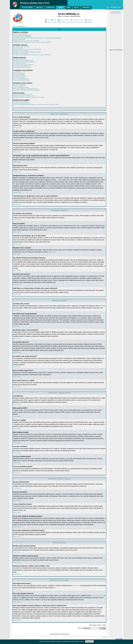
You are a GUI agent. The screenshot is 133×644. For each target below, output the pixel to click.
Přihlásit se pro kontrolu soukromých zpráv (71, 22)
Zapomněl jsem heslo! (19, 39)
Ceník (119, 12)
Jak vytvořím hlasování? (20, 63)
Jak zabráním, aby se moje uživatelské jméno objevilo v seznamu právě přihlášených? (37, 38)
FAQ (47, 20)
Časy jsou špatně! (18, 48)
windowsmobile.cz (116, 2)
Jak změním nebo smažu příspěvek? (23, 61)
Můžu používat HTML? (19, 73)
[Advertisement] (116, 120)
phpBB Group (52, 252)
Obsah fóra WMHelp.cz (20, 26)
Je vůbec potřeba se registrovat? (22, 35)
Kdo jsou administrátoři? (20, 85)
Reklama (113, 12)
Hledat (54, 20)
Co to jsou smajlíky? (19, 75)
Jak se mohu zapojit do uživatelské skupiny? (25, 89)
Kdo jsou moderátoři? (19, 86)
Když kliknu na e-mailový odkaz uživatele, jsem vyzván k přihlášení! (32, 55)
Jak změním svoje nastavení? (21, 46)
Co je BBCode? (17, 72)
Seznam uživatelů (63, 20)
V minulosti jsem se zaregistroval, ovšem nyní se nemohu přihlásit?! (32, 42)
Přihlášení (89, 22)
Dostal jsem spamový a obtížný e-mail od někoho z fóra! (29, 97)
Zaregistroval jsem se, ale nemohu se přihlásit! (26, 41)
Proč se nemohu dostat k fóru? (22, 66)
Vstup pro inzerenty (116, 13)
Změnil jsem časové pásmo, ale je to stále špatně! (27, 49)
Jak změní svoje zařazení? (20, 53)
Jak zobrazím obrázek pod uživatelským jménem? (27, 52)
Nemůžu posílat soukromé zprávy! (23, 94)
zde (55, 588)
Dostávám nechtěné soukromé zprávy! (24, 96)
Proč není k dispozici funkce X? (22, 103)
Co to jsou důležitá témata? (21, 79)
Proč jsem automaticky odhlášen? (22, 37)
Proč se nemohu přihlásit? (20, 34)
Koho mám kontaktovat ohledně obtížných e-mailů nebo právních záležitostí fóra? (36, 104)
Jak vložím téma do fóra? (20, 59)
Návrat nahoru (17, 128)
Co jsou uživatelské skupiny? (21, 87)
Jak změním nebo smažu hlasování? (23, 65)
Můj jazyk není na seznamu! (21, 51)
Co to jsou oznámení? (19, 77)
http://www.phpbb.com (98, 596)
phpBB (56, 634)
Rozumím (89, 641)
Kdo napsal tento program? (21, 102)
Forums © (105, 637)
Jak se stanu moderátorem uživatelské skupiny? (26, 90)
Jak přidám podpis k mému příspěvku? (24, 62)
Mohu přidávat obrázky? (20, 76)
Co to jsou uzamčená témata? (21, 80)
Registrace (89, 20)
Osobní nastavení (51, 22)
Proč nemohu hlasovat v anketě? (22, 67)
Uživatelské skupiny (77, 20)
